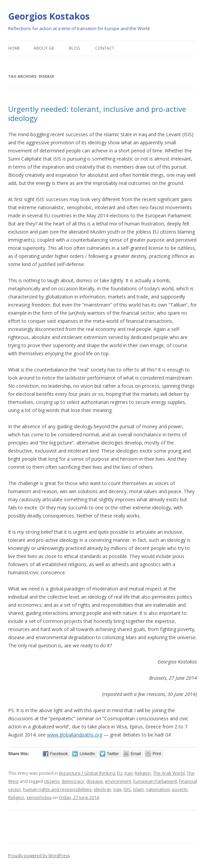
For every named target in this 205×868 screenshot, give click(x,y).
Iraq (129, 773)
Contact (105, 48)
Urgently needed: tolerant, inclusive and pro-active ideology (97, 113)
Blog (75, 48)
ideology (102, 789)
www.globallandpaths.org (75, 735)
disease (95, 781)
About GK (44, 48)
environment (118, 781)
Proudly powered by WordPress (39, 856)
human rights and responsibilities (57, 789)
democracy (73, 781)
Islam (138, 789)
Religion (143, 773)
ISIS (127, 789)
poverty (180, 789)
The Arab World (169, 773)
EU (120, 773)
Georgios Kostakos (49, 16)
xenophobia (39, 797)
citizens (52, 781)
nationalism (158, 789)
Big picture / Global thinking (87, 773)
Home (14, 48)
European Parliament (155, 781)
